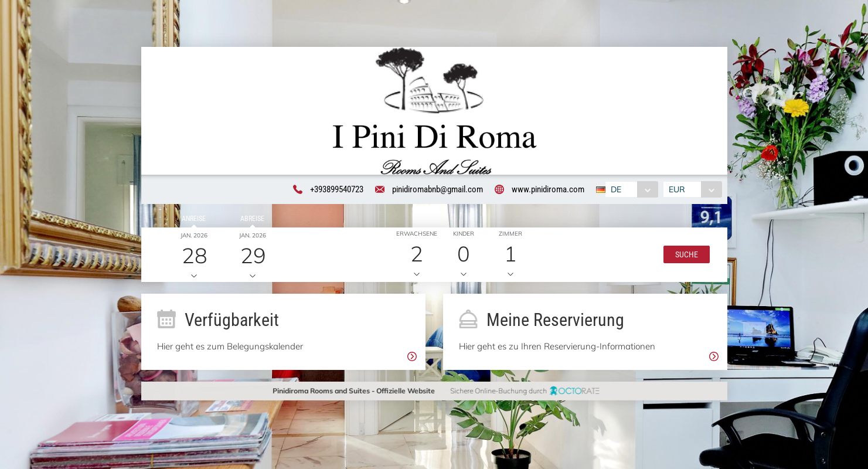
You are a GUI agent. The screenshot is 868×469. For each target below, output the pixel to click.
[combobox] (630, 190)
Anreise (192, 220)
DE (614, 190)
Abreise (251, 220)
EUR (679, 190)
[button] (684, 257)
